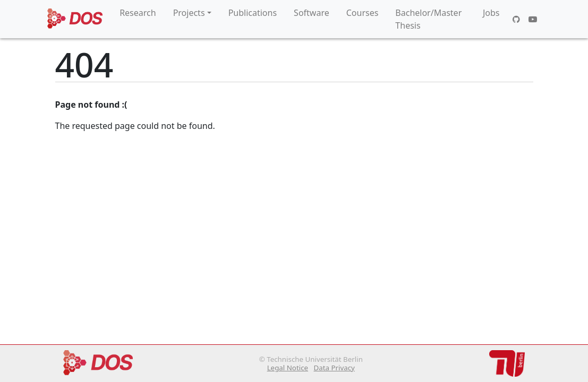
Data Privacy (334, 368)
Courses (363, 13)
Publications (253, 13)
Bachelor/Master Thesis (428, 19)
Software (312, 13)
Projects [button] (189, 13)
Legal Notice (288, 368)
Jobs (491, 13)
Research (138, 13)
